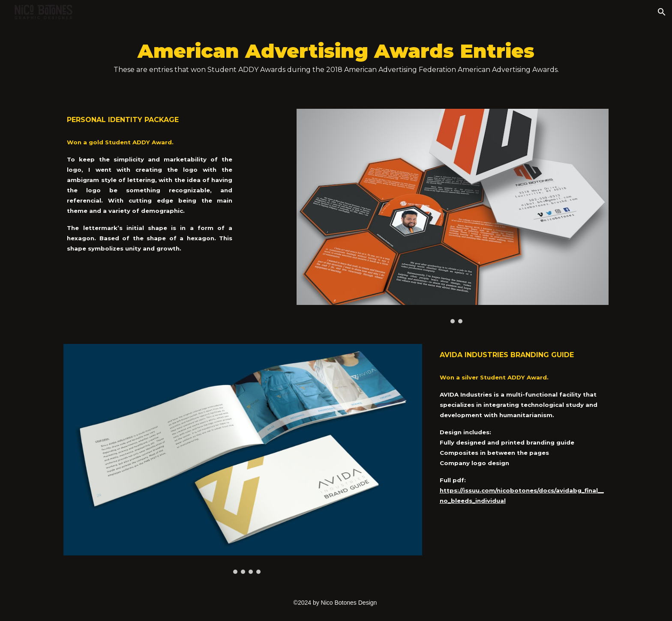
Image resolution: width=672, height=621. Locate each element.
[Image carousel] (453, 216)
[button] (662, 12)
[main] (336, 61)
